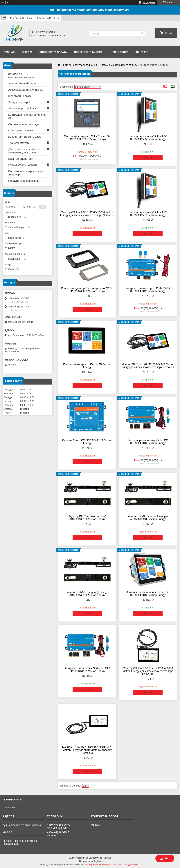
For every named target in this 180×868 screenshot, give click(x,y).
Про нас (9, 52)
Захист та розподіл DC (23, 108)
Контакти (142, 52)
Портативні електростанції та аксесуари (27, 173)
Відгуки (27, 52)
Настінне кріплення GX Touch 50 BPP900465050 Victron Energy (148, 138)
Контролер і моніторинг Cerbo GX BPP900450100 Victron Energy (148, 442)
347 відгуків (149, 3)
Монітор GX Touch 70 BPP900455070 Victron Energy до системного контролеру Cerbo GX (148, 366)
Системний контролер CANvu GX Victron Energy (87, 366)
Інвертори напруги (20, 96)
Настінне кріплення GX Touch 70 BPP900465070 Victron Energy (148, 214)
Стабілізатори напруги (22, 165)
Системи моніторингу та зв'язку (118, 65)
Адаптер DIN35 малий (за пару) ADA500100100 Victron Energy (87, 518)
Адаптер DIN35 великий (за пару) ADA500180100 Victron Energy (148, 518)
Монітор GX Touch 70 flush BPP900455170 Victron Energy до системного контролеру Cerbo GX (87, 750)
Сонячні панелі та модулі (24, 124)
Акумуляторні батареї (22, 83)
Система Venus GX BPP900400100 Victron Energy (87, 442)
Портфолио (9, 808)
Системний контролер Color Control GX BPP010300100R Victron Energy (87, 138)
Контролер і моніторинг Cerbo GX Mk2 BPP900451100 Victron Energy (87, 670)
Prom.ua (107, 858)
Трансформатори (19, 143)
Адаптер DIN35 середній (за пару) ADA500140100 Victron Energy (87, 594)
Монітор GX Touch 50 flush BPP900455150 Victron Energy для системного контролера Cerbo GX (148, 671)
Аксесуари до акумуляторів (26, 90)
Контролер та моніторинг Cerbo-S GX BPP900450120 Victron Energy (148, 290)
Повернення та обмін (89, 52)
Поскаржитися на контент (98, 865)
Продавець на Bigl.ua (90, 861)
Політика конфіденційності (127, 865)
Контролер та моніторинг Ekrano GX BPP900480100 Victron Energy (148, 594)
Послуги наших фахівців (24, 181)
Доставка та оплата (53, 52)
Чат (165, 858)
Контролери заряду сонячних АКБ (27, 116)
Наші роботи (119, 52)
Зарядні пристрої (19, 102)
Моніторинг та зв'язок (22, 130)
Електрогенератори (21, 159)
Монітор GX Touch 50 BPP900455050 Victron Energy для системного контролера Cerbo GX (87, 214)
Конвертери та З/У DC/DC (25, 137)
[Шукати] (142, 33)
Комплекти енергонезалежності (21, 76)
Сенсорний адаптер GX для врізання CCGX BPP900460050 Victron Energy (87, 290)
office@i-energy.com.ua (21, 322)
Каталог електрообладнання (80, 65)
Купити (148, 158)
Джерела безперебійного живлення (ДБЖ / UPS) (24, 151)
